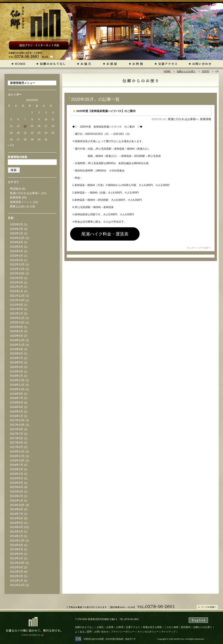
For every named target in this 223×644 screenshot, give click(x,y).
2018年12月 (17, 380)
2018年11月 (17, 385)
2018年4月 (17, 411)
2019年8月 (17, 353)
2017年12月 (17, 420)
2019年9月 (17, 349)
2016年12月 (17, 451)
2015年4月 (17, 487)
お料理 (120, 627)
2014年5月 (17, 523)
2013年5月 (17, 549)
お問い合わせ (101, 632)
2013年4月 (17, 554)
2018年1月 (17, 416)
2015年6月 (17, 478)
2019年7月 (17, 358)
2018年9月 (17, 394)
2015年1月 (17, 500)
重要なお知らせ (20, 206)
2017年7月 (17, 434)
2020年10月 (17, 322)
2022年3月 (17, 282)
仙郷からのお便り (186, 71)
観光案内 (186, 627)
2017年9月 (17, 429)
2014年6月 (17, 518)
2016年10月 (17, 460)
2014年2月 (17, 532)
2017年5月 (17, 438)
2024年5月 (17, 247)
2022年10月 (17, 273)
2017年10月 (17, 425)
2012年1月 (17, 581)
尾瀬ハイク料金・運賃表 (105, 234)
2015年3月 (17, 492)
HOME (167, 71)
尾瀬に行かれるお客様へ (183, 119)
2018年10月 (17, 389)
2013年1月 (17, 558)
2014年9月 (17, 509)
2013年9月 (17, 545)
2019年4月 (17, 367)
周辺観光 (15, 189)
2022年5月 (17, 278)
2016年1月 (17, 474)
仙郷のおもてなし (84, 627)
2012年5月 (17, 567)
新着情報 (206, 119)
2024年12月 (17, 238)
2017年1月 (17, 447)
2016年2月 (17, 469)
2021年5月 (17, 309)
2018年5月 (17, 407)
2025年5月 (17, 224)
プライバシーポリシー (123, 632)
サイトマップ (168, 632)
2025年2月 (17, 229)
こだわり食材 (171, 627)
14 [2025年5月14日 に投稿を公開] (25, 126)
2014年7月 (17, 514)
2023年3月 (17, 260)
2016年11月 (17, 456)
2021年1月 (17, 313)
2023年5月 (17, 251)
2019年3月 (17, 371)
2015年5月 (17, 483)
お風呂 (100, 627)
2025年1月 (17, 233)
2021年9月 (17, 305)
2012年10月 (17, 563)
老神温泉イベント (21, 202)
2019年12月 (17, 340)
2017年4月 (17, 442)
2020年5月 (17, 331)
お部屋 (110, 627)
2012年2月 (17, 576)
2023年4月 (17, 256)
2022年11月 (17, 269)
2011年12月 (17, 585)
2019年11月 (17, 345)
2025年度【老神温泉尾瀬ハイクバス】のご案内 (106, 111)
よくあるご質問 (83, 632)
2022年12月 (17, 264)
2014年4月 (17, 527)
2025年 (205, 71)
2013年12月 (17, 541)
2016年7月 (17, 465)
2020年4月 (17, 336)
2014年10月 (17, 505)
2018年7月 (17, 398)
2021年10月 (17, 300)
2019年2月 (17, 376)
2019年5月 (17, 362)
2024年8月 (17, 242)
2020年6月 (17, 327)
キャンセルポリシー (148, 632)
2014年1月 (17, 536)
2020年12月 (17, 318)
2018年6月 (17, 402)
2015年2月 (17, 496)
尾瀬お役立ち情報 (152, 627)
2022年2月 (17, 287)
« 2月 (11, 145)
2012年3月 (17, 572)
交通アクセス (133, 627)
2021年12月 (17, 296)
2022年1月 (17, 291)
